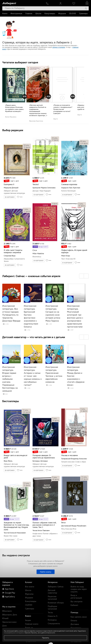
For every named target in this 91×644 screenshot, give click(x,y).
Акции (28, 620)
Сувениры (83, 13)
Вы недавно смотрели (16, 555)
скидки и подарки (59, 47)
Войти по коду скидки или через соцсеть (79, 589)
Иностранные (16, 13)
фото (27, 147)
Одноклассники (9, 622)
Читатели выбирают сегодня (20, 62)
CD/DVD (73, 13)
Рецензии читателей (52, 598)
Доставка (75, 624)
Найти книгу (46, 572)
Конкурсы (52, 620)
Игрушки (62, 13)
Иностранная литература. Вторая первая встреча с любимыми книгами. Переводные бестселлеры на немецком (10, 379)
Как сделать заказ (79, 617)
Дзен (5, 626)
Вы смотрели (77, 601)
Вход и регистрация (76, 597)
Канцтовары (50, 13)
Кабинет (74, 605)
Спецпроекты (54, 623)
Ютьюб (5, 618)
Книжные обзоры (56, 603)
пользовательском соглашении (14, 633)
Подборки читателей (52, 608)
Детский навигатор (52, 591)
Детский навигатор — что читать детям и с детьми (34, 337)
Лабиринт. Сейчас (56, 587)
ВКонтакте (7, 611)
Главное (29, 13)
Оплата (74, 620)
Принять (46, 638)
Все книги (30, 587)
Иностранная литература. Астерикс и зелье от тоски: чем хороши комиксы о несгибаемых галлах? (33, 376)
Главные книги (32, 624)
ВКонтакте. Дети (10, 615)
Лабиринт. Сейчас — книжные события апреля (31, 276)
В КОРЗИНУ (10, 197)
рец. (26, 145)
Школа (38, 13)
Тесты (50, 612)
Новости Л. (53, 616)
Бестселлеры (11, 401)
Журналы (29, 594)
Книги (5, 13)
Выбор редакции (13, 130)
